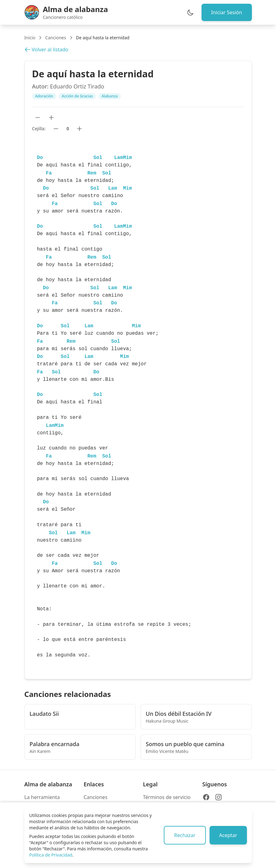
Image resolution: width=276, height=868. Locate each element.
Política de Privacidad (51, 855)
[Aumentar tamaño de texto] (51, 118)
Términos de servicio (167, 797)
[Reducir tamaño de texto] (38, 118)
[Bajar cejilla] (56, 129)
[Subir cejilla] (79, 129)
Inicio (30, 38)
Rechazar (184, 835)
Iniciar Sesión (226, 12)
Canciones (55, 38)
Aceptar (228, 835)
